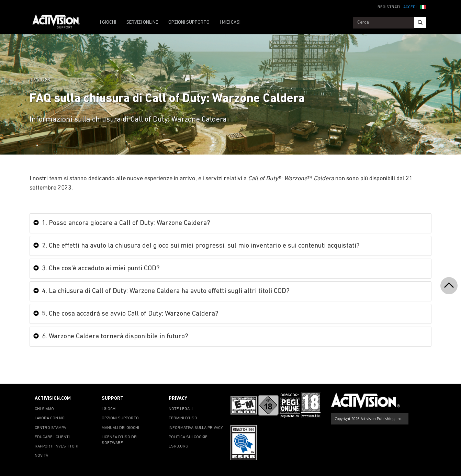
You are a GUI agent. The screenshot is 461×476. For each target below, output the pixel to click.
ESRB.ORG (178, 446)
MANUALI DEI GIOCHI (120, 428)
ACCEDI (410, 7)
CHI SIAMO (44, 409)
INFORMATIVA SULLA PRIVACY (196, 428)
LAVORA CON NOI (50, 418)
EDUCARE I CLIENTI (52, 437)
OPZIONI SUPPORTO (189, 22)
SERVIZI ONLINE (142, 22)
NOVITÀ (41, 456)
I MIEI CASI (230, 22)
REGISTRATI (389, 7)
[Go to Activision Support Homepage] (60, 23)
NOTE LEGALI (181, 409)
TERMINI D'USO (183, 418)
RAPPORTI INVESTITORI (57, 446)
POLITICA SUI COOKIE (188, 437)
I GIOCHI (108, 22)
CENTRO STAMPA (50, 428)
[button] (423, 7)
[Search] (420, 22)
